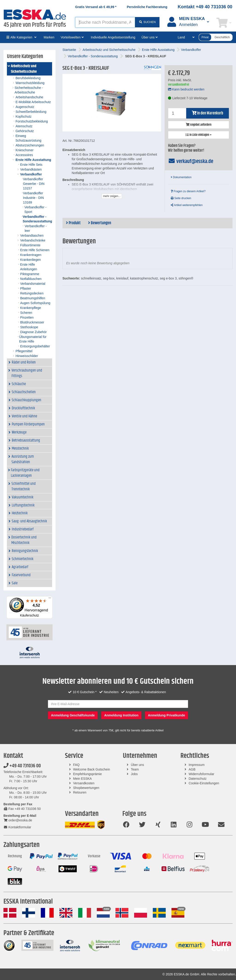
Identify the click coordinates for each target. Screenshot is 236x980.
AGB (192, 769)
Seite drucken (181, 198)
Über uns (137, 765)
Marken (49, 37)
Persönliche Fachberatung (147, 7)
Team (135, 769)
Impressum (196, 765)
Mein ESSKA (82, 779)
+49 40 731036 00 (22, 766)
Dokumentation (181, 177)
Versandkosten (84, 783)
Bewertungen (100, 223)
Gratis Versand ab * (96, 7)
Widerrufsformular (201, 774)
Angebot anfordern (199, 125)
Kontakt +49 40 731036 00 (205, 7)
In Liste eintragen (199, 135)
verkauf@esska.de (191, 161)
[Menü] (50, 599)
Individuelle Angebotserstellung (113, 37)
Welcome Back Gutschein (91, 769)
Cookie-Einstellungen (204, 783)
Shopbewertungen (86, 788)
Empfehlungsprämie (87, 774)
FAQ (76, 765)
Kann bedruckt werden (186, 89)
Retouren (80, 792)
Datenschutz (198, 779)
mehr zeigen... (112, 196)
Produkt (73, 223)
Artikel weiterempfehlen (187, 205)
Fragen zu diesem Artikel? (188, 191)
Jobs (134, 774)
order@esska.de (18, 820)
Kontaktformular (17, 827)
